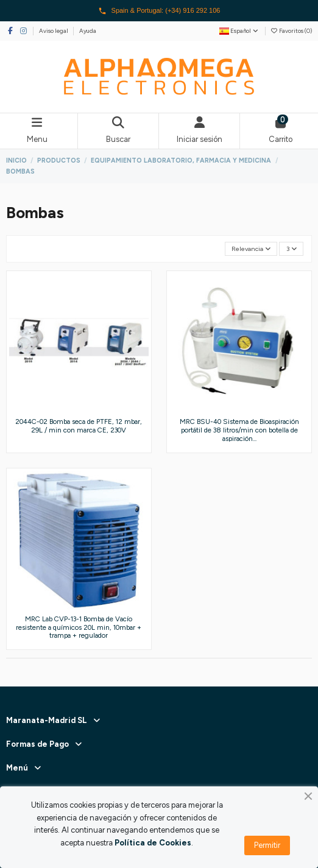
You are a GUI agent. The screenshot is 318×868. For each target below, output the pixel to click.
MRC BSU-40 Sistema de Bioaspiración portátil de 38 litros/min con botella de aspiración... (239, 430)
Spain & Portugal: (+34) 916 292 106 (159, 11)
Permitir (267, 845)
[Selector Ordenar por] (251, 249)
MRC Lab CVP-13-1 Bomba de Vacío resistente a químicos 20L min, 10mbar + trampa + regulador (79, 627)
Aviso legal (54, 31)
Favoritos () (291, 31)
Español (239, 31)
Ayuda (88, 31)
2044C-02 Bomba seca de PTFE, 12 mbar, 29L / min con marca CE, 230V (79, 426)
